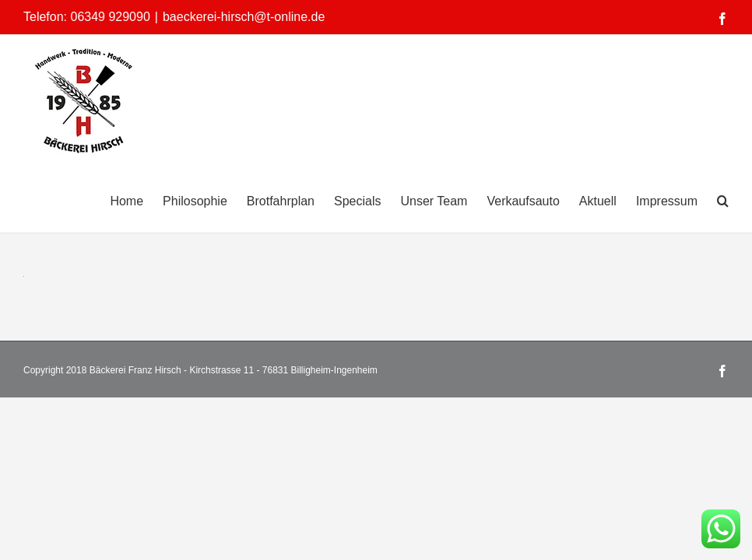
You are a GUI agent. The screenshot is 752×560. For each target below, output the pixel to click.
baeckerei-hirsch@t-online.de (244, 17)
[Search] (723, 200)
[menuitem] (136, 200)
